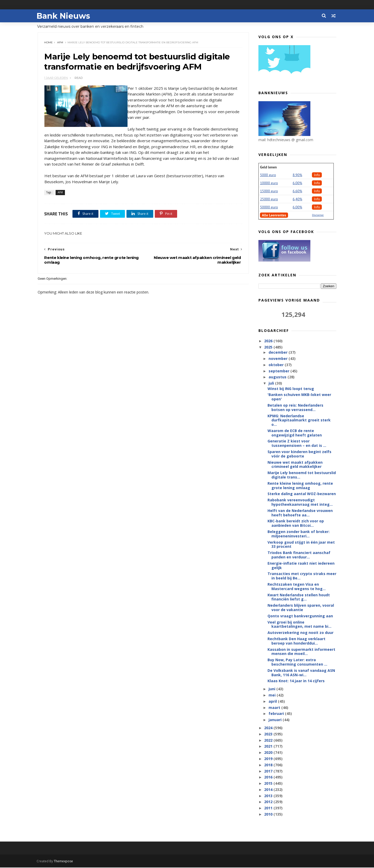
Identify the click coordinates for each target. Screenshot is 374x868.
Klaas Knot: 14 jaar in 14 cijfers (296, 681)
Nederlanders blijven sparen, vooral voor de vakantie (301, 608)
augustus (278, 377)
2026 (269, 341)
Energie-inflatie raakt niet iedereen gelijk (301, 566)
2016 (269, 777)
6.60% (298, 191)
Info (317, 175)
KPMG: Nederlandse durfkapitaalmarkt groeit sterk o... (299, 420)
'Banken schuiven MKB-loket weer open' (299, 397)
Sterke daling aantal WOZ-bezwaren (302, 494)
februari (276, 714)
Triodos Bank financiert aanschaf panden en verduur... (299, 555)
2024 (269, 728)
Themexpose (64, 862)
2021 (269, 746)
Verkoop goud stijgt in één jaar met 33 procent (301, 545)
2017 (269, 771)
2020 (269, 753)
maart (275, 708)
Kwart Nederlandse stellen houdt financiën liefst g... (299, 597)
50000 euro (269, 207)
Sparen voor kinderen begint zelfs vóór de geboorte (299, 454)
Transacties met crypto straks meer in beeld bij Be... (302, 576)
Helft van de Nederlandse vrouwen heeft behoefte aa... (300, 513)
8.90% (298, 175)
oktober (276, 365)
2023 (269, 734)
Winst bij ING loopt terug (291, 389)
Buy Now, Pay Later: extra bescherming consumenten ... (297, 662)
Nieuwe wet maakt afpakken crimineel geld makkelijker (295, 465)
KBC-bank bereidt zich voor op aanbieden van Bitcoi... (296, 523)
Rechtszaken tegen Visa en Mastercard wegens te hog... (297, 587)
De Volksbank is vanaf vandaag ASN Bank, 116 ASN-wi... (301, 673)
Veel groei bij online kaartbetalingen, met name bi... (299, 625)
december (278, 353)
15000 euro (269, 191)
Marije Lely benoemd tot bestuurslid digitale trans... (302, 475)
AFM (60, 43)
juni (272, 689)
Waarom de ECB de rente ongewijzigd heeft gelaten (295, 433)
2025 (269, 347)
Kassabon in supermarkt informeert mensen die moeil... (301, 652)
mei (272, 695)
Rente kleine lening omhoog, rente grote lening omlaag (300, 486)
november (278, 359)
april (273, 702)
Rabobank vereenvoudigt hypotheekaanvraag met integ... (300, 502)
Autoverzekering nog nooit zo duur (300, 633)
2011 (269, 808)
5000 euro (268, 175)
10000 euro (269, 183)
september (279, 371)
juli (272, 383)
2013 (269, 796)
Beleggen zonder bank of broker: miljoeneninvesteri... (299, 534)
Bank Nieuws (64, 16)
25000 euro (269, 199)
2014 (269, 790)
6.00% (298, 183)
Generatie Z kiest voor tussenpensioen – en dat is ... (297, 443)
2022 (269, 740)
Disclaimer (318, 215)
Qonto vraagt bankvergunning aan (300, 616)
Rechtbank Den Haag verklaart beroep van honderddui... (296, 641)
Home (49, 43)
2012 (269, 802)
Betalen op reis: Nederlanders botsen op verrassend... (295, 408)
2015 (269, 784)
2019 (269, 759)
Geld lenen (268, 167)
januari (275, 720)
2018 (269, 765)
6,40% (298, 199)
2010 (269, 814)
